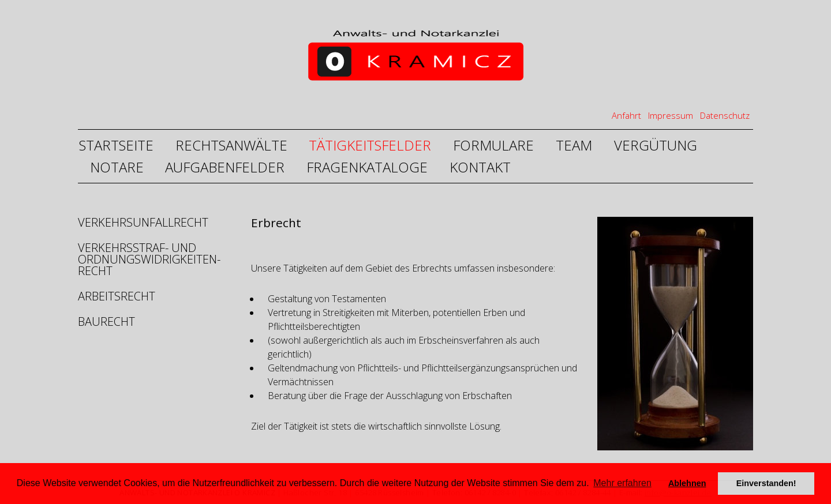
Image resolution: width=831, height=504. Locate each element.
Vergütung (656, 145)
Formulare (493, 145)
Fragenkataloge (367, 167)
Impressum (671, 115)
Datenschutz (725, 115)
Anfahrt (626, 115)
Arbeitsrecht (117, 296)
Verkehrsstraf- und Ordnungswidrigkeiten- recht (148, 259)
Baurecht (106, 321)
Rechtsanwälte (231, 145)
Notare (117, 167)
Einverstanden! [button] (766, 483)
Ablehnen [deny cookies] (687, 483)
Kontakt (480, 167)
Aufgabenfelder (225, 167)
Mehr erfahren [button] (622, 483)
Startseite (116, 145)
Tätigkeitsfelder (370, 145)
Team (574, 145)
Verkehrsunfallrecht (143, 223)
